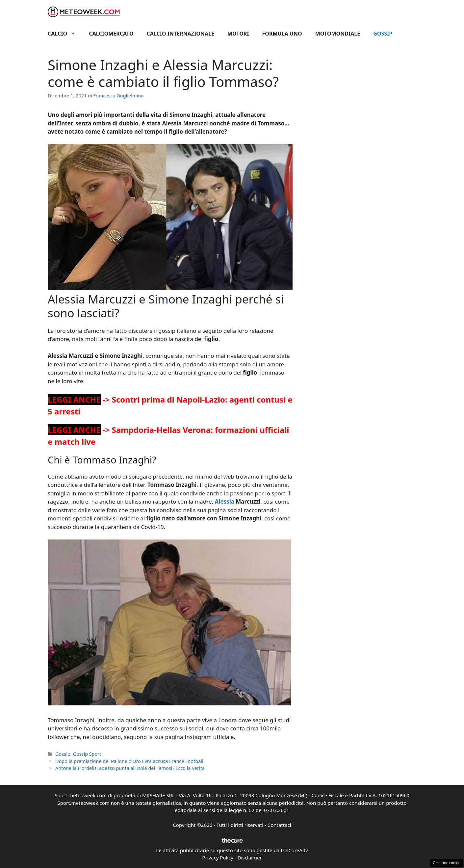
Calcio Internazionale (180, 34)
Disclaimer (250, 857)
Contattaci (279, 825)
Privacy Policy (218, 857)
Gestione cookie (447, 863)
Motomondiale (338, 34)
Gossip (383, 34)
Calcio (65, 34)
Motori (238, 34)
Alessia (224, 501)
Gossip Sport (87, 754)
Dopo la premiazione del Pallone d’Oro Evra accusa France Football (129, 761)
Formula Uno (282, 34)
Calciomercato (111, 34)
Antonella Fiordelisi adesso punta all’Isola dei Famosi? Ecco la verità (130, 768)
